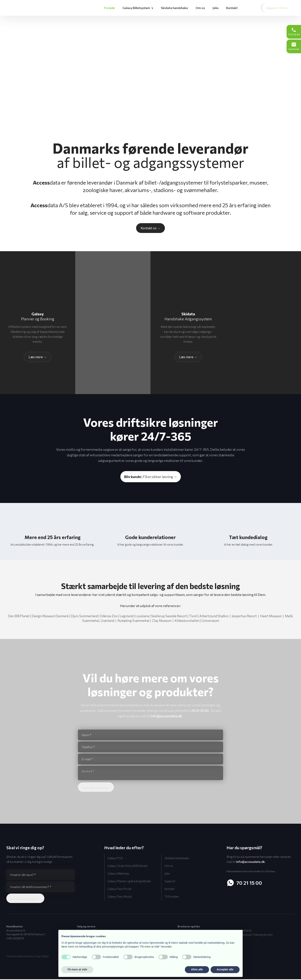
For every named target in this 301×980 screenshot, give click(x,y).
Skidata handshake (174, 8)
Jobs (215, 8)
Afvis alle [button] (197, 969)
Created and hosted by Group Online (28, 957)
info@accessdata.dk (166, 716)
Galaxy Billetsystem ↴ (138, 8)
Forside (110, 8)
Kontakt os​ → (150, 228)
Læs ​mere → (188, 357)
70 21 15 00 (200, 711)
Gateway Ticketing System (257, 935)
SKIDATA (246, 931)
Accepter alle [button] (225, 969)
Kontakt (232, 8)
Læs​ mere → (38, 357)
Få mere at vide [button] (77, 969)
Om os (200, 8)
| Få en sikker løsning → (151, 477)
